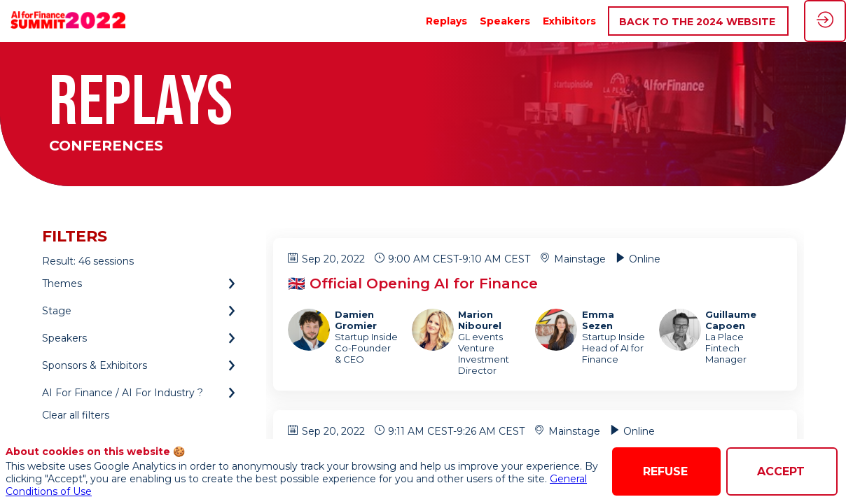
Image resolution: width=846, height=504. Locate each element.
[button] (698, 21)
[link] (446, 21)
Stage (57, 311)
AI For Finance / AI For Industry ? (123, 393)
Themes (62, 283)
